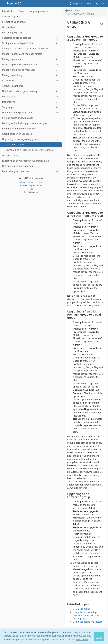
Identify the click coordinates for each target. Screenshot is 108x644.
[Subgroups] (31, 107)
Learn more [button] (82, 640)
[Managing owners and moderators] (31, 65)
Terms (40, 185)
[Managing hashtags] (31, 75)
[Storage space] (31, 97)
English (76, 4)
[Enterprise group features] (31, 171)
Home (22, 185)
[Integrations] (31, 102)
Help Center (73, 10)
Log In (100, 4)
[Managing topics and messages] (31, 70)
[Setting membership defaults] (31, 43)
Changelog (31, 185)
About (23, 182)
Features (31, 182)
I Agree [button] (99, 636)
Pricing (39, 182)
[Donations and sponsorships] (31, 113)
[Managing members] (31, 59)
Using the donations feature (88, 622)
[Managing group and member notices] (31, 54)
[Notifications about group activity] (31, 91)
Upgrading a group (79, 24)
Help (89, 4)
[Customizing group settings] (31, 38)
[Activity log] (31, 81)
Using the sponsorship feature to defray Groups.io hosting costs (87, 615)
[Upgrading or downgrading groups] (31, 139)
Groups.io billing (81, 609)
